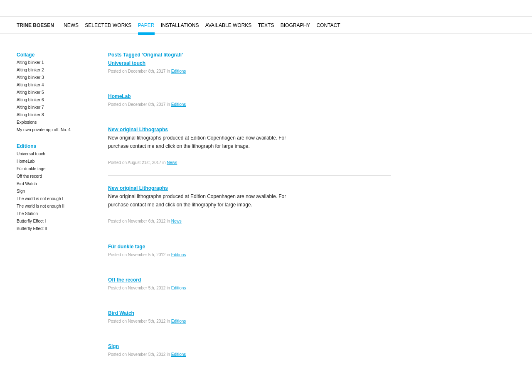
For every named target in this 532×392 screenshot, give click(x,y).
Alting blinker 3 (30, 77)
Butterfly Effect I (31, 221)
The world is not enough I (40, 199)
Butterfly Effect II (32, 229)
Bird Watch (27, 184)
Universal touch (31, 154)
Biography (295, 25)
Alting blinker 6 (30, 100)
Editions (179, 71)
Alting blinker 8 (30, 115)
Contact (328, 25)
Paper (146, 25)
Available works (229, 25)
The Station (27, 214)
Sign (21, 191)
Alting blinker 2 (30, 70)
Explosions (27, 122)
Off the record (29, 176)
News (71, 25)
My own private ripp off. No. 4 (44, 130)
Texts (266, 25)
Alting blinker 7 (30, 107)
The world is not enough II (41, 206)
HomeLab (26, 161)
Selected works (108, 25)
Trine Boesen (35, 25)
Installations (180, 25)
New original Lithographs (138, 130)
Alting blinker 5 (30, 92)
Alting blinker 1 (30, 62)
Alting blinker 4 (30, 85)
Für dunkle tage (31, 169)
